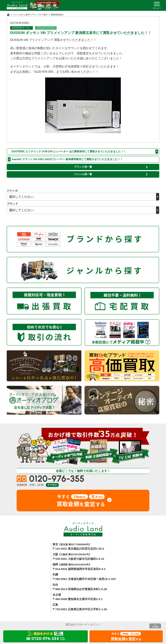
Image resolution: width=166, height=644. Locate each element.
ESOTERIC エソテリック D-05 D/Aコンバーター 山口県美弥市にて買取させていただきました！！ (69, 151)
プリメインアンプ (46, 28)
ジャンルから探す (21, 15)
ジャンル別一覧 (83, 174)
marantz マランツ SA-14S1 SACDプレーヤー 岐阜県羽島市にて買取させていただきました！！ (67, 159)
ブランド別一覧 (83, 167)
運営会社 (71, 625)
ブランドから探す (39, 15)
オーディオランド (90, 625)
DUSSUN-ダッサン (22, 28)
